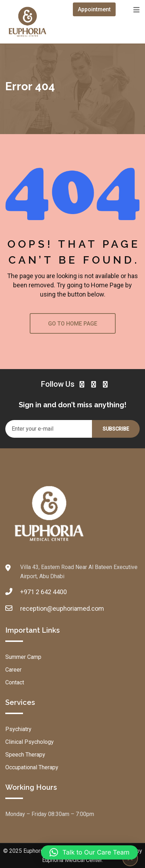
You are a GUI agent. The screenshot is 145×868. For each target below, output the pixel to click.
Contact (15, 682)
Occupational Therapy (32, 767)
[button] (89, 852)
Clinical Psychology (30, 742)
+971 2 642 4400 (43, 592)
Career (13, 670)
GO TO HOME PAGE (73, 324)
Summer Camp (23, 657)
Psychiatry (18, 729)
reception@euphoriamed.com (62, 608)
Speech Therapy (25, 755)
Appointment (94, 9)
